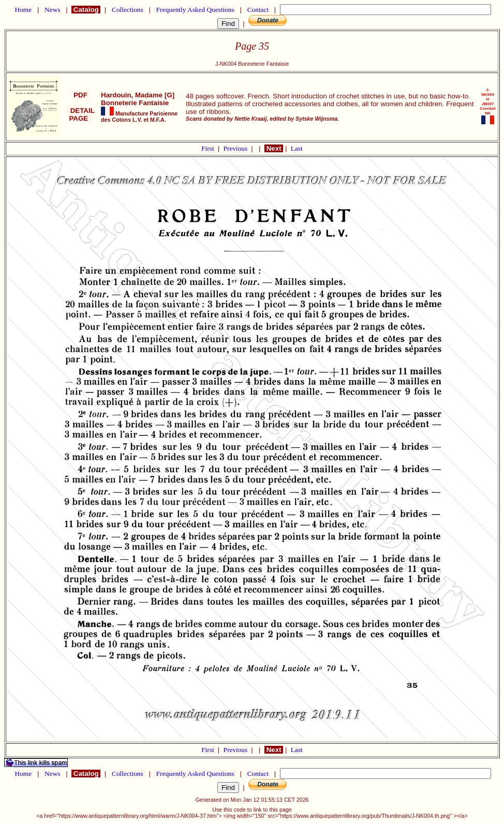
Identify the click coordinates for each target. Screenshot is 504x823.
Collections (128, 10)
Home (23, 10)
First (209, 148)
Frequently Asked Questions (195, 10)
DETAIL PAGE (80, 114)
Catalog (86, 10)
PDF (80, 95)
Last (297, 148)
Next (274, 148)
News (53, 10)
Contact (258, 10)
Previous (236, 148)
